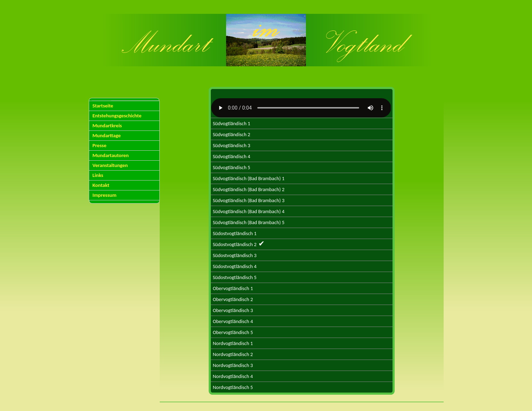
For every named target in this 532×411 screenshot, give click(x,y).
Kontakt (101, 185)
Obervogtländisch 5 (233, 332)
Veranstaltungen (110, 165)
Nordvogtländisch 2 (233, 354)
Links (98, 175)
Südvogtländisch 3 (232, 145)
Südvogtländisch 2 (232, 134)
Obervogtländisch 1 (233, 288)
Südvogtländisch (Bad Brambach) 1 (249, 178)
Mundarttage (107, 135)
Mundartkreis (107, 126)
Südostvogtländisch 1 (235, 233)
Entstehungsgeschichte (117, 116)
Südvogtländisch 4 (232, 156)
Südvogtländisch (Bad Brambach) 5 (249, 222)
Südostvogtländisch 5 (235, 277)
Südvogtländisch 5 (232, 167)
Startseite (103, 106)
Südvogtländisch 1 (232, 123)
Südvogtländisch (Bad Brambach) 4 (249, 211)
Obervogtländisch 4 (233, 321)
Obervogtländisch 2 (233, 299)
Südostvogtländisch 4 (235, 266)
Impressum (105, 195)
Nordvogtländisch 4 (233, 376)
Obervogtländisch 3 (233, 310)
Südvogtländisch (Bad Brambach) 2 (249, 189)
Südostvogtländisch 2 (239, 244)
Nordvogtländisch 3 (233, 365)
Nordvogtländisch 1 (233, 343)
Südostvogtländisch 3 (235, 255)
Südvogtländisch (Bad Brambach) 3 (249, 200)
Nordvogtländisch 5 (233, 387)
